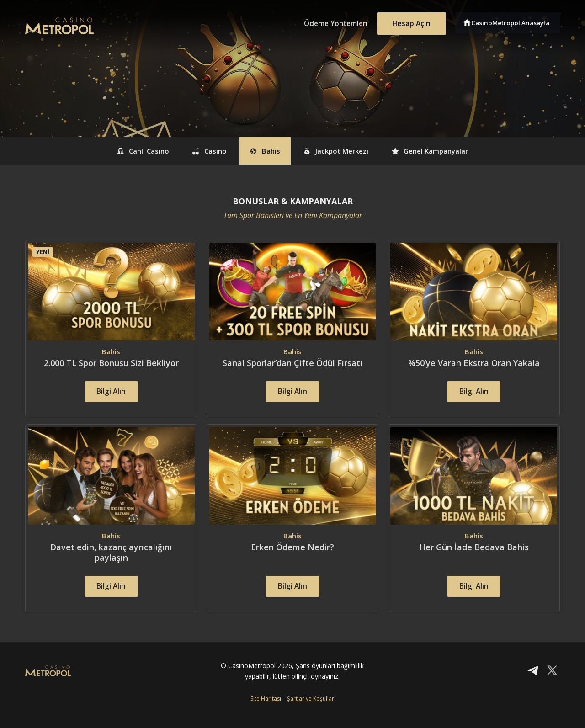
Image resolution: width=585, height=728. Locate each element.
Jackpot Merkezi (343, 151)
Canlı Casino (125, 151)
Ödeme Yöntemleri (329, 22)
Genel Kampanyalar (447, 151)
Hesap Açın (409, 22)
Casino (199, 151)
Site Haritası (266, 713)
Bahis (262, 151)
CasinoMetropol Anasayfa (512, 22)
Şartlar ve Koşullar (311, 713)
